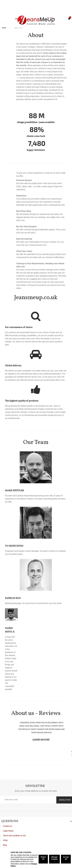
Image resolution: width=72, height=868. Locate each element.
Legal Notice (8, 831)
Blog (5, 845)
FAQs (5, 840)
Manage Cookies (54, 859)
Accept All (66, 858)
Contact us (7, 826)
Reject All (43, 858)
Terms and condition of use (14, 836)
